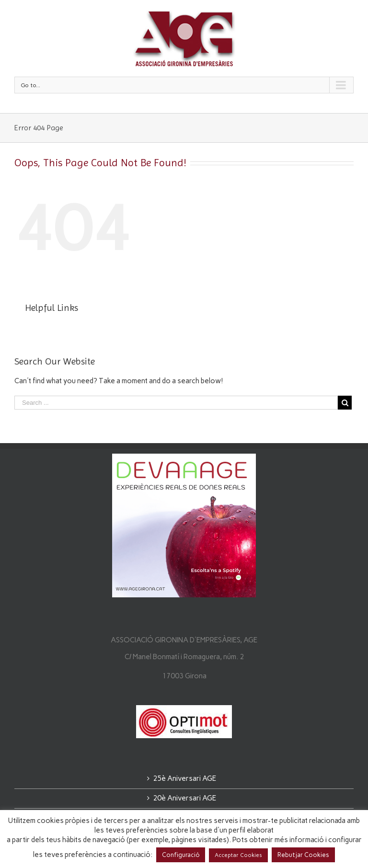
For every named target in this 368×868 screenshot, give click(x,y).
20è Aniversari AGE (184, 798)
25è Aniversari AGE (184, 778)
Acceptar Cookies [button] (238, 855)
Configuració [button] (181, 855)
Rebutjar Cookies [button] (303, 855)
